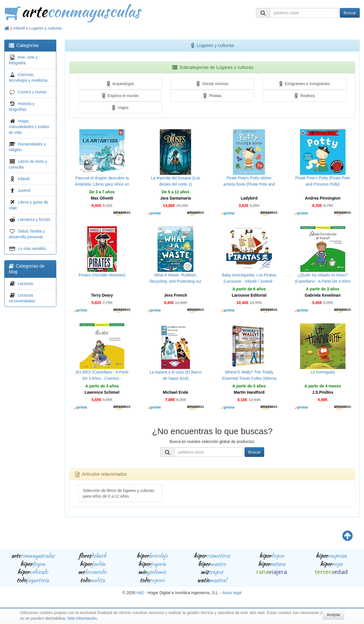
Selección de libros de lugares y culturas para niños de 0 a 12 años (118, 493)
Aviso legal (232, 593)
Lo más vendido (32, 249)
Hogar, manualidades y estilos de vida (29, 127)
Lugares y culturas (45, 28)
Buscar (350, 13)
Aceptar (334, 615)
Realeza (305, 96)
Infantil (19, 28)
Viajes (120, 108)
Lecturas (26, 284)
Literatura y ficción (34, 219)
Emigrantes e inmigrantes (305, 84)
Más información (82, 618)
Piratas (212, 96)
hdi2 (140, 593)
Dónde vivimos (212, 84)
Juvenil (24, 190)
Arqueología (120, 84)
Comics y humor (32, 92)
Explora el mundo (120, 96)
